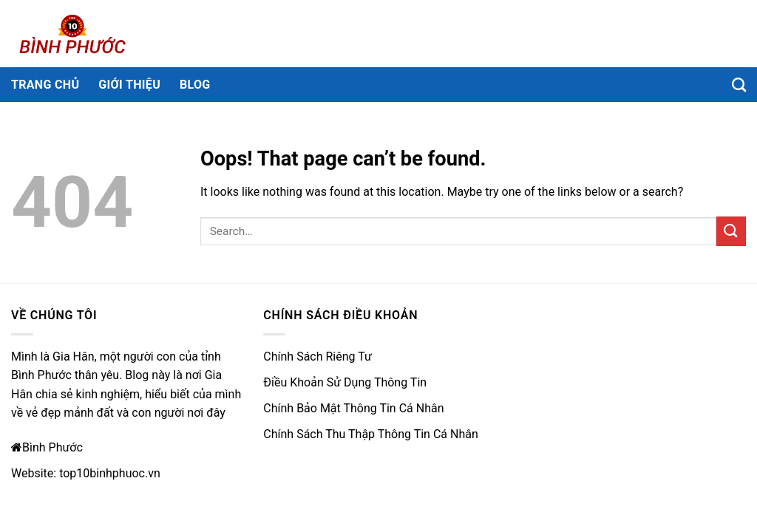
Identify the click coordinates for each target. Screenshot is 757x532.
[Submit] (731, 231)
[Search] (739, 85)
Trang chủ (45, 85)
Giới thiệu (129, 85)
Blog (195, 85)
